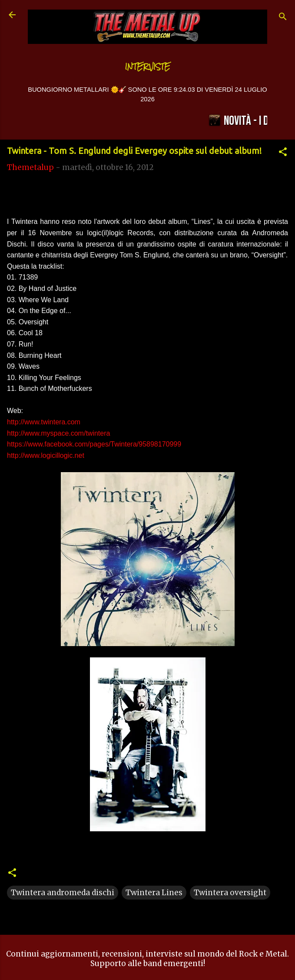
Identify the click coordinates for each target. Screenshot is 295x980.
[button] (283, 153)
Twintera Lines (154, 893)
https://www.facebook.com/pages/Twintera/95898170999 (94, 444)
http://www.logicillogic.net (46, 455)
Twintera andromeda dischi (63, 893)
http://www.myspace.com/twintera (58, 433)
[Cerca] (283, 18)
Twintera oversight (230, 893)
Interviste (148, 67)
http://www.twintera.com (44, 422)
